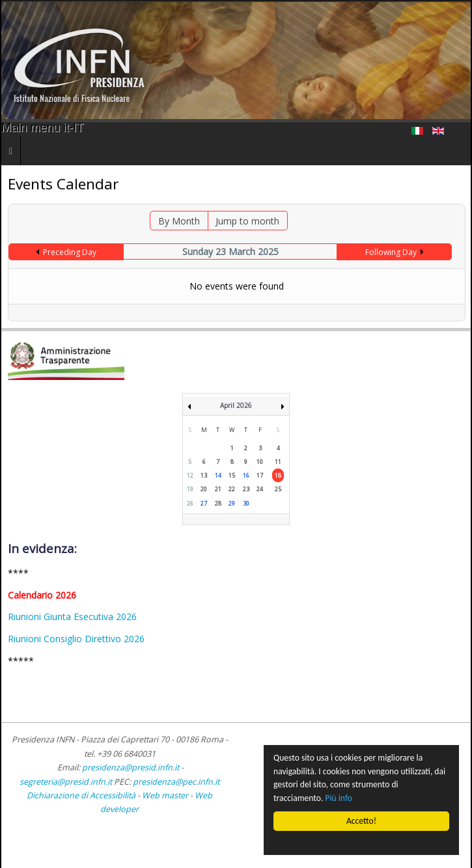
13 (204, 475)
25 (278, 489)
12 (190, 475)
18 (278, 475)
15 (232, 475)
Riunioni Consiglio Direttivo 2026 (76, 639)
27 (204, 503)
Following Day (391, 252)
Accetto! (361, 821)
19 (190, 489)
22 (232, 489)
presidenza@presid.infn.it (131, 767)
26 (190, 503)
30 (246, 503)
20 (204, 489)
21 (218, 489)
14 (218, 475)
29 (232, 503)
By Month (179, 221)
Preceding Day (70, 252)
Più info (339, 798)
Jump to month (247, 221)
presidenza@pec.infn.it (176, 782)
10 (260, 462)
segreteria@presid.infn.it (66, 782)
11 (278, 462)
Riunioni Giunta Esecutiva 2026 (72, 617)
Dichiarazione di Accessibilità (82, 795)
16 (246, 475)
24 (260, 489)
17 (260, 475)
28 (218, 503)
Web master (165, 795)
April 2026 (236, 405)
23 (246, 489)
